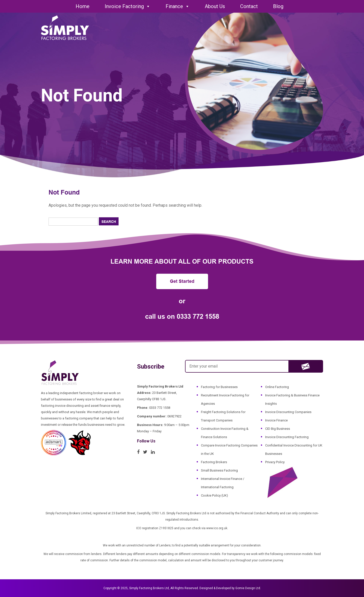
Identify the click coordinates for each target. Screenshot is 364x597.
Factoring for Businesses (219, 387)
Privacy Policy (275, 462)
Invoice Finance (276, 420)
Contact (249, 6)
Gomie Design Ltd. (248, 588)
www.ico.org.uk (217, 528)
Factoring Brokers (214, 462)
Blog (278, 6)
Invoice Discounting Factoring (287, 437)
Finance (178, 6)
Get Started (182, 281)
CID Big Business (278, 429)
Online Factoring (277, 387)
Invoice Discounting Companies (288, 412)
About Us (215, 6)
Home (83, 6)
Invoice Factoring (128, 6)
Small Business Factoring (219, 470)
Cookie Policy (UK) (214, 495)
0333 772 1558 (198, 316)
